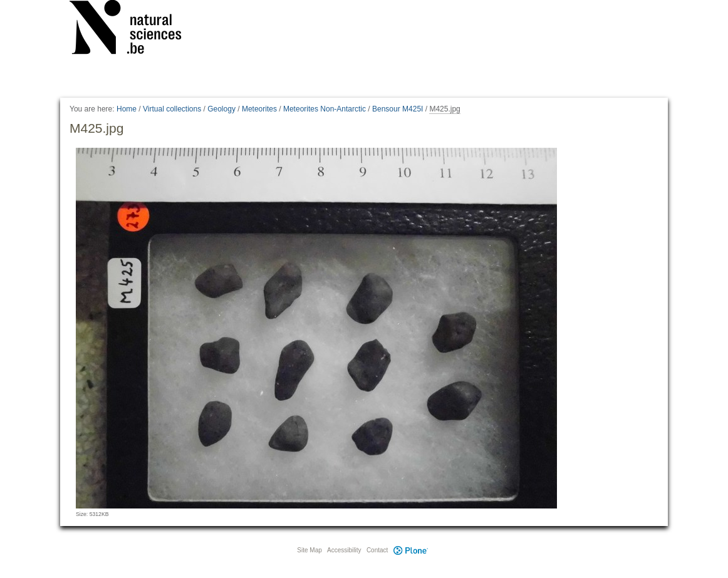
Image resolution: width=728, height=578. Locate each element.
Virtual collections (172, 109)
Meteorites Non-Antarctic (325, 109)
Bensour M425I (398, 109)
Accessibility (344, 550)
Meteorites (259, 109)
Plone (410, 550)
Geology (221, 109)
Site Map (309, 550)
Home (127, 109)
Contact (377, 550)
